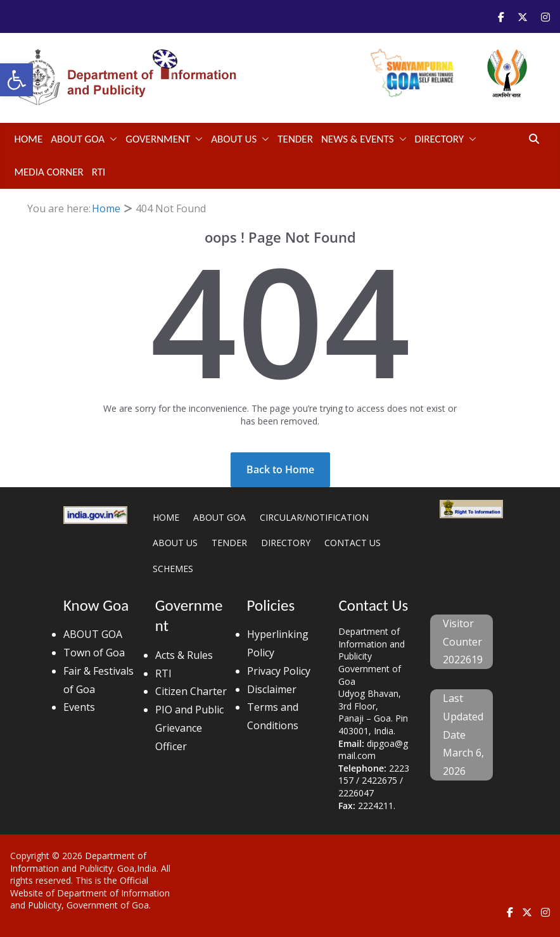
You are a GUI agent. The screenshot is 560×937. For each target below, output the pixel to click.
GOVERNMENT (158, 139)
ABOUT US (234, 139)
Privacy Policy (279, 671)
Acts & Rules (184, 655)
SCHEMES (173, 569)
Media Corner (49, 172)
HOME (166, 517)
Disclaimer (272, 689)
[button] (16, 80)
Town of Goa (94, 653)
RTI (99, 172)
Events (79, 707)
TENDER (295, 139)
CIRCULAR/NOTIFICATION (314, 517)
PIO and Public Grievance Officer (189, 728)
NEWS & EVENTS (358, 139)
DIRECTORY (440, 139)
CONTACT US (353, 543)
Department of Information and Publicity (78, 862)
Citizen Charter (191, 691)
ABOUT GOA (78, 139)
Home (29, 139)
